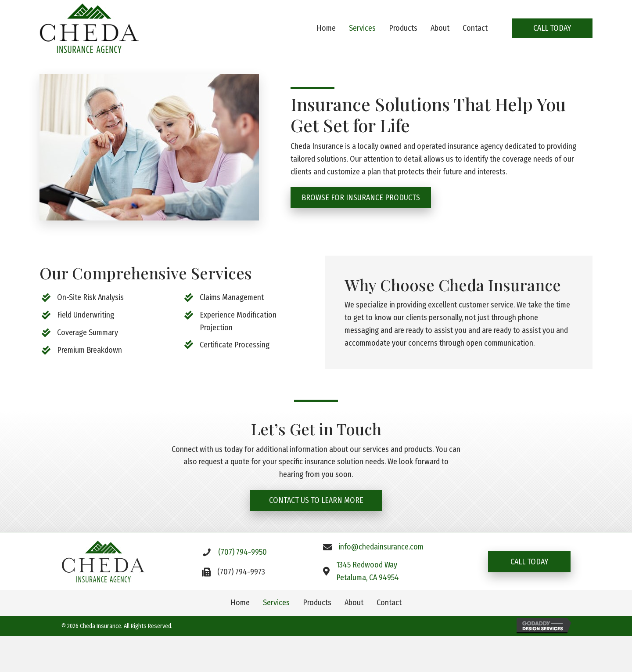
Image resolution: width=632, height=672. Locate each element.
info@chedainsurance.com (381, 547)
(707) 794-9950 (242, 552)
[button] (552, 28)
